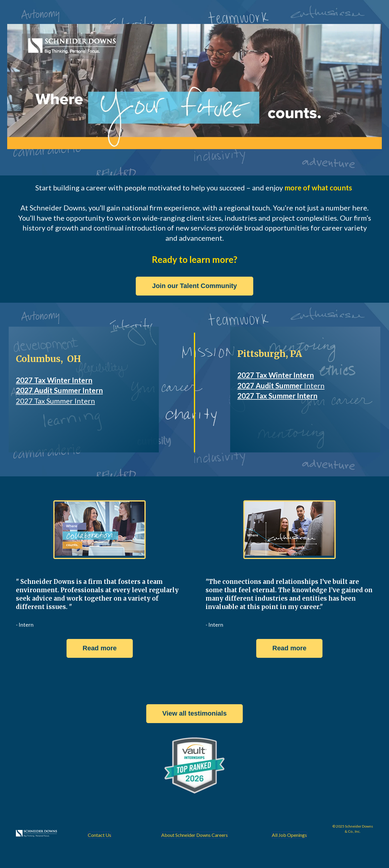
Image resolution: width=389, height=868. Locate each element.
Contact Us (99, 835)
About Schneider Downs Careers (194, 835)
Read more (100, 648)
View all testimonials (195, 713)
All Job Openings (289, 835)
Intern (314, 385)
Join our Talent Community (194, 286)
